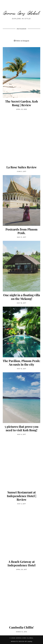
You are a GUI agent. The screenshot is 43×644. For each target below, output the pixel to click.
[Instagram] (6, 35)
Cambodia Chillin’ (22, 627)
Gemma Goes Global (21, 13)
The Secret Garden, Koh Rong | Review (21, 103)
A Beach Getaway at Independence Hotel (21, 563)
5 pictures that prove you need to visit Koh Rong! (21, 428)
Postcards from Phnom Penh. (21, 231)
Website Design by (22, 641)
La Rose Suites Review (21, 167)
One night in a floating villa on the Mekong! (21, 297)
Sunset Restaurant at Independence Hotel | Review (22, 496)
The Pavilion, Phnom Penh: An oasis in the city (21, 363)
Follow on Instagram (21, 41)
